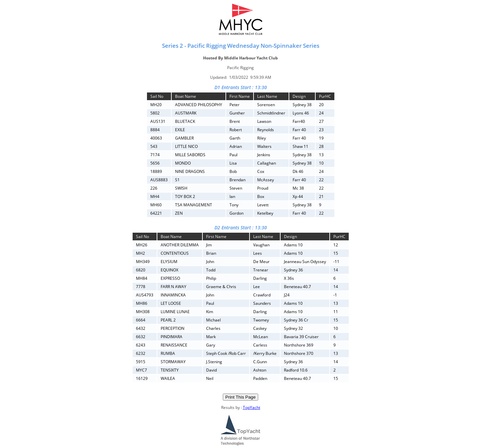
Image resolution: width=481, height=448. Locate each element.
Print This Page (241, 397)
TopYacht (252, 407)
